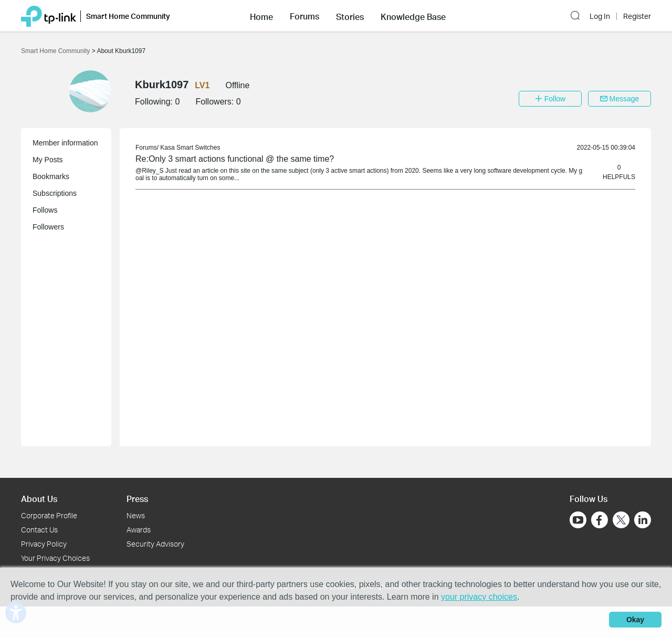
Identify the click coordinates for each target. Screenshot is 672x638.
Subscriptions (55, 193)
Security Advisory (155, 544)
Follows (45, 210)
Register (637, 16)
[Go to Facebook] (600, 520)
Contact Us (39, 530)
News (136, 515)
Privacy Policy (44, 544)
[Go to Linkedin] (643, 520)
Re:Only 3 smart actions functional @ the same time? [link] (235, 159)
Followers (48, 227)
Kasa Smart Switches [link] (190, 148)
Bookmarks (51, 176)
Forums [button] (304, 16)
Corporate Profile (49, 515)
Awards (139, 530)
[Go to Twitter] (621, 521)
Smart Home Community (56, 51)
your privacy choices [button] (479, 597)
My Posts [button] (48, 160)
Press (137, 499)
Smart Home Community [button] (128, 16)
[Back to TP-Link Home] (49, 15)
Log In (600, 16)
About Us (39, 499)
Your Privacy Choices (55, 558)
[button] (261, 16)
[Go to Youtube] (578, 520)
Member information (65, 143)
